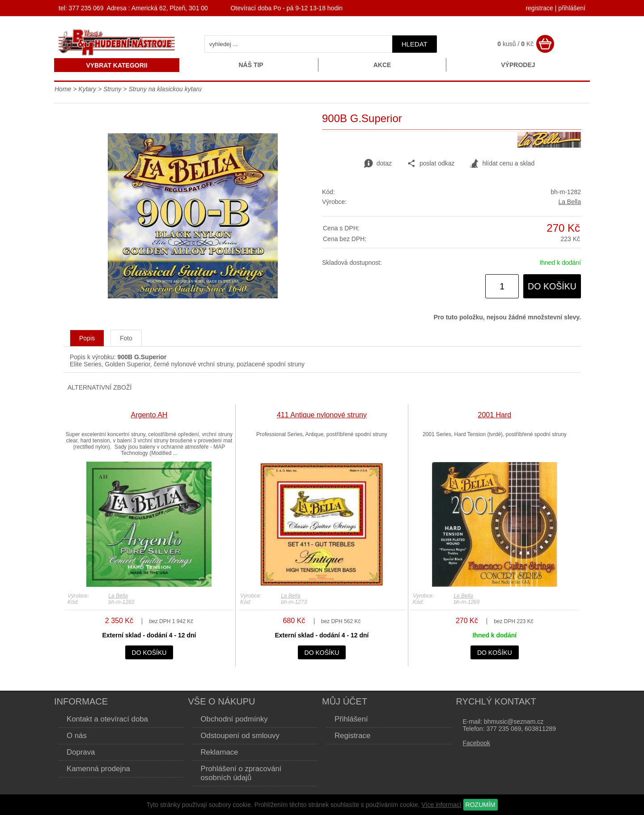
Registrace (352, 736)
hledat (415, 44)
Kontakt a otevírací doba (107, 719)
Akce (382, 65)
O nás (77, 736)
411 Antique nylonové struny (322, 415)
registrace (539, 8)
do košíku (552, 286)
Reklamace (220, 752)
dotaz (378, 164)
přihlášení (572, 8)
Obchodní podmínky (234, 719)
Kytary (87, 89)
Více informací (441, 805)
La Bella (570, 202)
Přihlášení (351, 719)
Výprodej (518, 65)
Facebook (477, 743)
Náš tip (251, 65)
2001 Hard (495, 415)
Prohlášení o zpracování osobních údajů (241, 773)
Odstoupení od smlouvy (240, 736)
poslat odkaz (431, 164)
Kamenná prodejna (98, 769)
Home (63, 89)
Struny (112, 89)
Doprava (81, 752)
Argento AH (149, 415)
